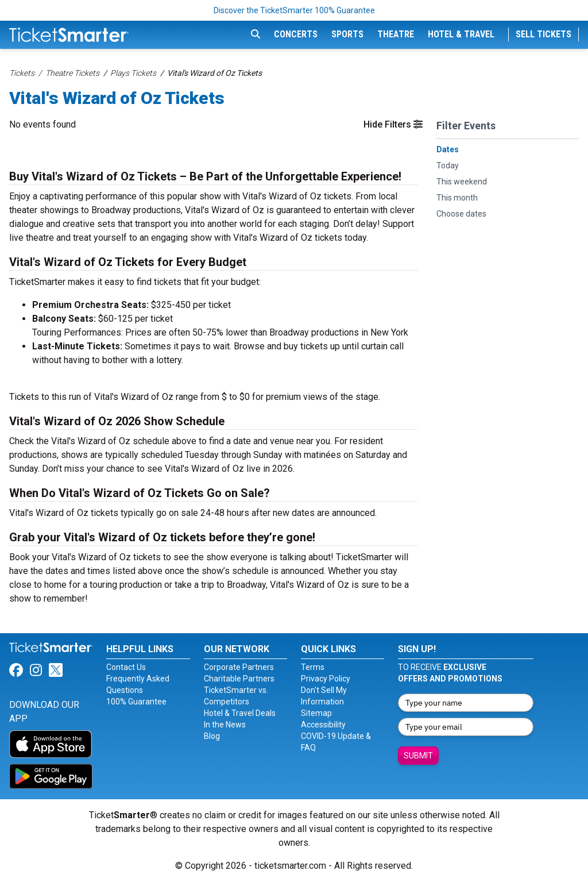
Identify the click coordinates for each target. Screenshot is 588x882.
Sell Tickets (543, 34)
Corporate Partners (239, 667)
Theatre (396, 34)
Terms (313, 667)
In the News (225, 725)
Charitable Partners (239, 679)
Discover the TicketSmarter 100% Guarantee (294, 10)
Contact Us (126, 667)
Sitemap (316, 713)
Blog (212, 736)
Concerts (296, 34)
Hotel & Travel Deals (240, 713)
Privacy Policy (326, 679)
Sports (347, 34)
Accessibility (323, 725)
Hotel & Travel (461, 34)
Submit (418, 756)
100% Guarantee (136, 702)
